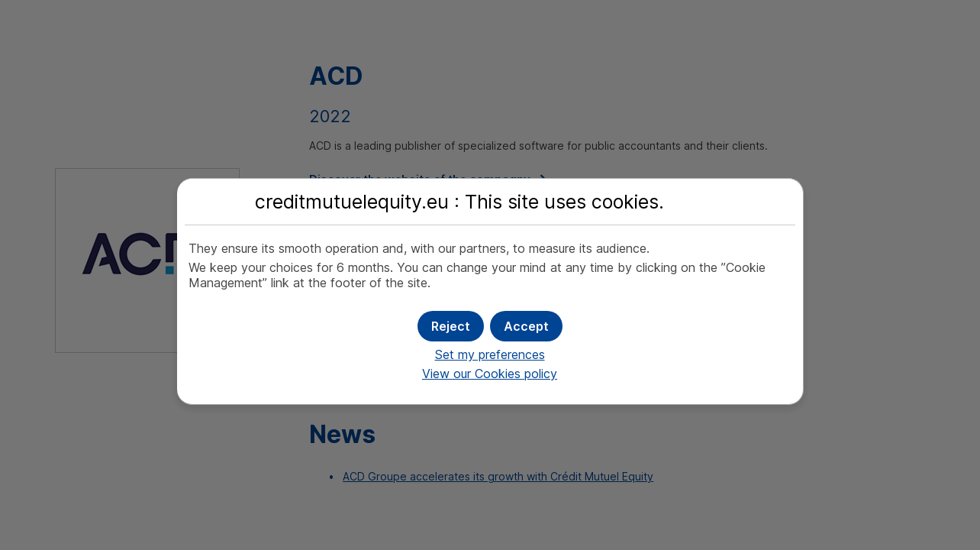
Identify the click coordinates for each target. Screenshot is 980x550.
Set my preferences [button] (490, 354)
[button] (526, 326)
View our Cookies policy (490, 374)
